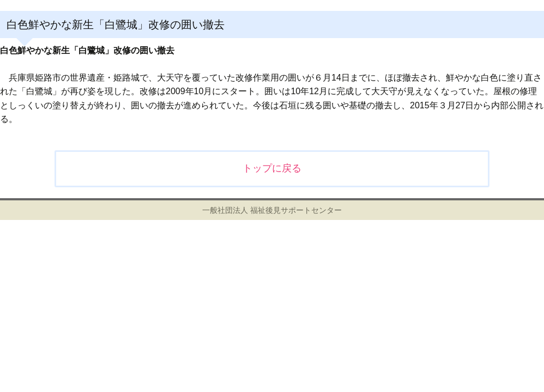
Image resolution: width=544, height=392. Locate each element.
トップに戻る (272, 168)
